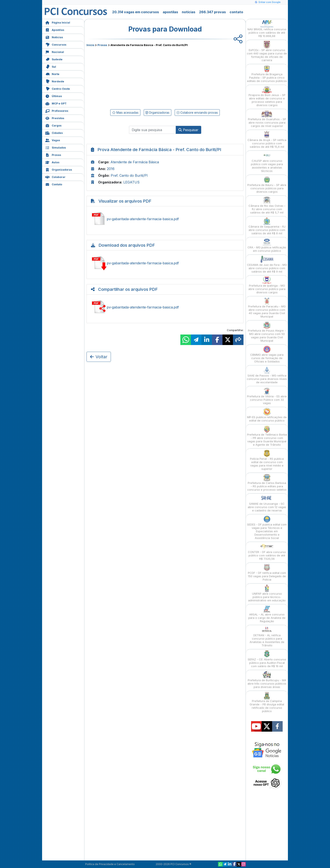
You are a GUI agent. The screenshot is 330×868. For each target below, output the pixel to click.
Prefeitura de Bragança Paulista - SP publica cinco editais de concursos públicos (267, 74)
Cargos (53, 125)
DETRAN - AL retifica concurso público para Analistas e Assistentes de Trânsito (267, 637)
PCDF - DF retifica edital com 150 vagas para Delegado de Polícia (267, 572)
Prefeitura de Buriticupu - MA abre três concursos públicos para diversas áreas (267, 680)
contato (236, 12)
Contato (54, 184)
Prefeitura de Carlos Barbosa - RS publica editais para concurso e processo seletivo (267, 483)
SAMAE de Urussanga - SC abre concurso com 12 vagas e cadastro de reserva (267, 503)
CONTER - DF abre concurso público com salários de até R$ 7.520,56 (267, 552)
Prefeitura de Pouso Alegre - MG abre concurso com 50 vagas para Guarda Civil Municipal (267, 332)
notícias (189, 12)
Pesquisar (188, 130)
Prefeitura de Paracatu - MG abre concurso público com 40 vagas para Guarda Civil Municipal (267, 308)
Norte (52, 74)
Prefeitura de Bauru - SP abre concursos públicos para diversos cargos (267, 185)
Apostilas (55, 30)
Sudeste (54, 59)
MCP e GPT (56, 103)
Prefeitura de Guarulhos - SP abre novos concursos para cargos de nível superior (267, 119)
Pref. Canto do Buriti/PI (129, 175)
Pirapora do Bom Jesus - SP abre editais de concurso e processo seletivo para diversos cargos (267, 96)
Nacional (55, 52)
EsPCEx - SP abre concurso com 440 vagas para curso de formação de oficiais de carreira (267, 51)
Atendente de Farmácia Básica (135, 162)
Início (90, 45)
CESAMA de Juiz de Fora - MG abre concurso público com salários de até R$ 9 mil (267, 264)
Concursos (56, 44)
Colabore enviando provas (197, 113)
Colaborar (55, 177)
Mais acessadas (125, 113)
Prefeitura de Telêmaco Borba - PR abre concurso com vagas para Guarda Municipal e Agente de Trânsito (267, 436)
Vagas (53, 140)
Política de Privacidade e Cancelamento (110, 864)
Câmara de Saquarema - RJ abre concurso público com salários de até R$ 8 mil (267, 226)
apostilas (170, 12)
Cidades (54, 132)
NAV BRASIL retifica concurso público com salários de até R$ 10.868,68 (267, 29)
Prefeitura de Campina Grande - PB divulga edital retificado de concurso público (267, 702)
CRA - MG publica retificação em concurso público (267, 245)
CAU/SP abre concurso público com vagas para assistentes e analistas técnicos (267, 162)
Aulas (52, 162)
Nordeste (55, 81)
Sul (51, 66)
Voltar (99, 357)
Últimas (54, 96)
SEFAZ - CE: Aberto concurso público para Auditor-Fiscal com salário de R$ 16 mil (267, 659)
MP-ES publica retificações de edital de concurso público (267, 415)
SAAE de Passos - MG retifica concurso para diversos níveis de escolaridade (267, 375)
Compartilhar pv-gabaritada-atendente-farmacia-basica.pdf (165, 307)
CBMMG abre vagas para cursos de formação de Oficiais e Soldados (267, 354)
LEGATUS (131, 182)
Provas (53, 155)
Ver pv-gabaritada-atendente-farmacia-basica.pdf (165, 219)
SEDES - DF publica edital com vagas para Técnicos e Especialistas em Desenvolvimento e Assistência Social (267, 528)
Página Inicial (58, 22)
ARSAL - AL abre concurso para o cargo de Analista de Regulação (267, 614)
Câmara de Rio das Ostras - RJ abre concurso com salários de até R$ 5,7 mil (267, 205)
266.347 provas (212, 12)
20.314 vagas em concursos (136, 12)
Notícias (54, 37)
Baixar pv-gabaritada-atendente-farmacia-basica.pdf (165, 263)
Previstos (55, 118)
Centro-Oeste (58, 88)
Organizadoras (59, 169)
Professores (57, 110)
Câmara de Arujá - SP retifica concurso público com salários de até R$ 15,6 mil (267, 140)
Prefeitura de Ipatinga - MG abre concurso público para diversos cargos (267, 285)
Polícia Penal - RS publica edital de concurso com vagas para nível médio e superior (267, 460)
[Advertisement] (131, 77)
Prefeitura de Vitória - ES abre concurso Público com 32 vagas (267, 396)
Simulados (56, 147)
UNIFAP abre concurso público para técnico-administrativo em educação (267, 593)
